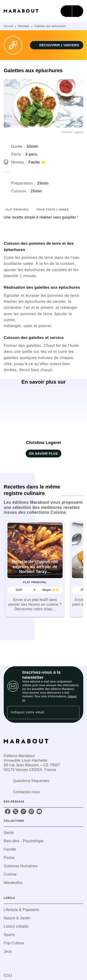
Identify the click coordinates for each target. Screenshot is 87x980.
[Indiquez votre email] (38, 712)
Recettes (24, 26)
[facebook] (8, 811)
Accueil (8, 26)
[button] (57, 45)
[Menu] (72, 11)
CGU (8, 975)
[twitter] (16, 811)
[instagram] (23, 811)
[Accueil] (23, 11)
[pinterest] (31, 811)
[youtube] (39, 811)
